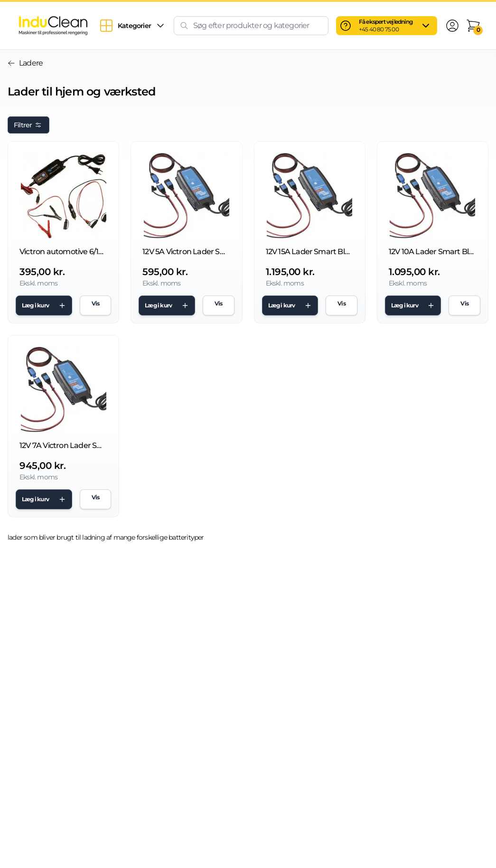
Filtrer (28, 125)
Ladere (25, 63)
